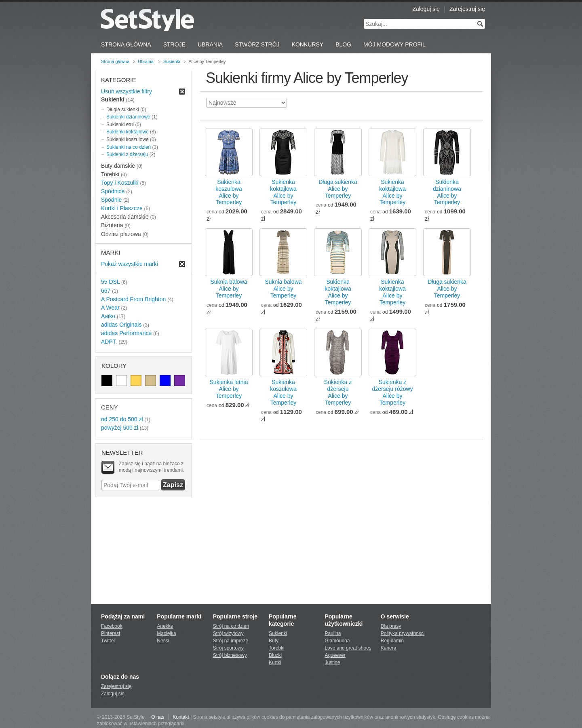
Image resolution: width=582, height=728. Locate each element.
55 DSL (110, 282)
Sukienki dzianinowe (128, 117)
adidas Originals (121, 325)
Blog (343, 44)
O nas (158, 717)
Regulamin (392, 641)
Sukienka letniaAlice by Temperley (229, 389)
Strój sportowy (228, 648)
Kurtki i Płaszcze (122, 208)
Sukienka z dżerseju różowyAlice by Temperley (392, 392)
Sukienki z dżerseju (127, 154)
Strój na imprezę (231, 641)
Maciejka (166, 633)
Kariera (389, 648)
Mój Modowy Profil (394, 44)
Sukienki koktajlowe (128, 132)
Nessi (163, 641)
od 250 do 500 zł (122, 419)
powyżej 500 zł (120, 428)
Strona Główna (126, 44)
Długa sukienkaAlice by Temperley (338, 189)
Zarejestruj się (467, 9)
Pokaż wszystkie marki (130, 264)
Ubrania (210, 44)
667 (106, 291)
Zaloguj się (426, 9)
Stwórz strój (257, 44)
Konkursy (308, 44)
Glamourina (337, 641)
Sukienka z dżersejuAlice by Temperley (338, 392)
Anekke (165, 626)
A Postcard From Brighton (133, 299)
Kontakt (181, 717)
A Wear (110, 308)
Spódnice (113, 191)
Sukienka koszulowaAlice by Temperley (229, 192)
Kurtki (275, 663)
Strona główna (115, 61)
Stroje (174, 44)
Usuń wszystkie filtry (127, 91)
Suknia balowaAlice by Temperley (229, 289)
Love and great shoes (348, 648)
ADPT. (109, 342)
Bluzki (275, 655)
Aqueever (335, 655)
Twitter (108, 641)
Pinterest (111, 633)
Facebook (112, 626)
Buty (274, 641)
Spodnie (111, 200)
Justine (332, 663)
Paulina (333, 633)
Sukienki (172, 61)
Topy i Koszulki (120, 183)
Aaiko (108, 316)
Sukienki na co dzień (129, 147)
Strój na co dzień (231, 626)
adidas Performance (126, 333)
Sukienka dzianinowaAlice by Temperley (447, 192)
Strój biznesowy (230, 655)
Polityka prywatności (403, 633)
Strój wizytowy (228, 633)
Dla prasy (391, 626)
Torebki (277, 648)
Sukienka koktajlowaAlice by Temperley (283, 192)
